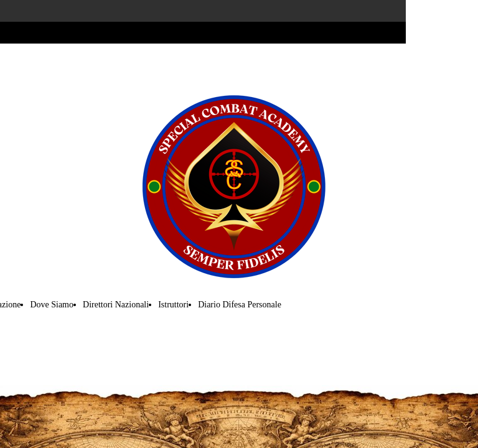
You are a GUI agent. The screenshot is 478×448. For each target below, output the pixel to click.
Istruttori (173, 305)
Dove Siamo (52, 305)
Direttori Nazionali (116, 305)
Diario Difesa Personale (240, 305)
